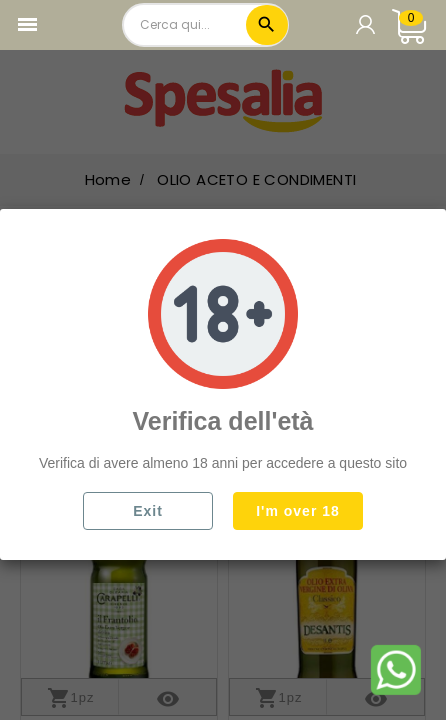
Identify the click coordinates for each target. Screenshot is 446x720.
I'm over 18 (298, 511)
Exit (148, 511)
